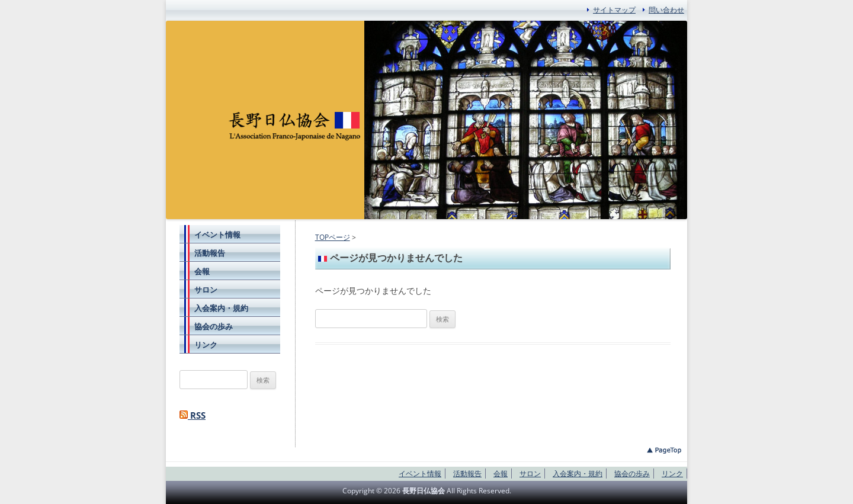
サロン (206, 290)
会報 (202, 271)
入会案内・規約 (221, 308)
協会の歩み (214, 326)
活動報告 (210, 253)
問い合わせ (666, 10)
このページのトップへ (664, 450)
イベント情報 (217, 235)
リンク (206, 345)
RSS (193, 415)
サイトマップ (614, 10)
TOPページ (333, 237)
